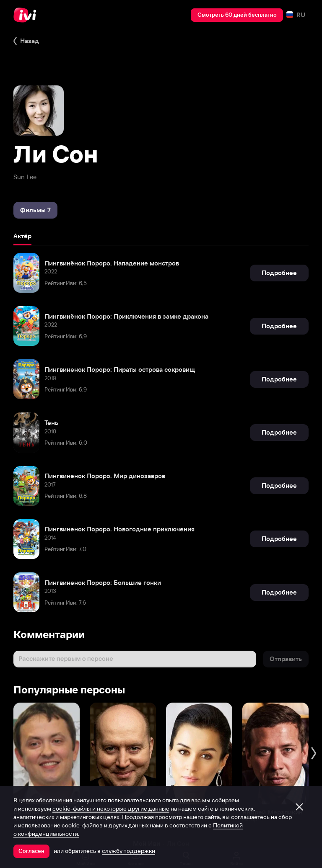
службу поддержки (129, 851)
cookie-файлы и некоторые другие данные (111, 809)
